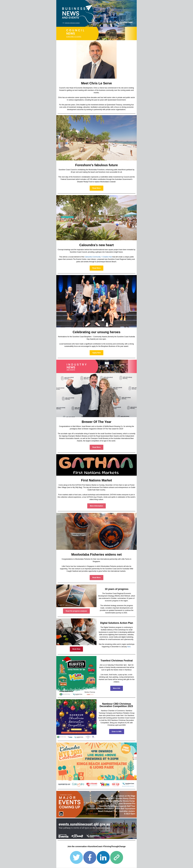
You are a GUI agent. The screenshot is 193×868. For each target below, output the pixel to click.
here (129, 647)
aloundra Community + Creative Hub (99, 257)
